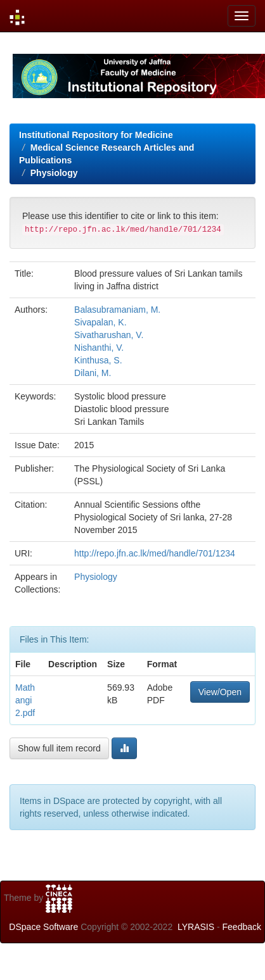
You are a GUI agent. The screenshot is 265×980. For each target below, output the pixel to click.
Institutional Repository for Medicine (96, 135)
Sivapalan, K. (100, 322)
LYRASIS (196, 927)
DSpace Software (43, 927)
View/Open (220, 692)
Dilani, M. (93, 373)
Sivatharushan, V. (109, 335)
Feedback (242, 927)
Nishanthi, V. (99, 348)
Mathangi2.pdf (25, 700)
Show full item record (59, 748)
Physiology (54, 173)
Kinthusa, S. (98, 360)
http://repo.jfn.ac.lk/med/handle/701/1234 (155, 553)
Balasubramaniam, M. (117, 310)
